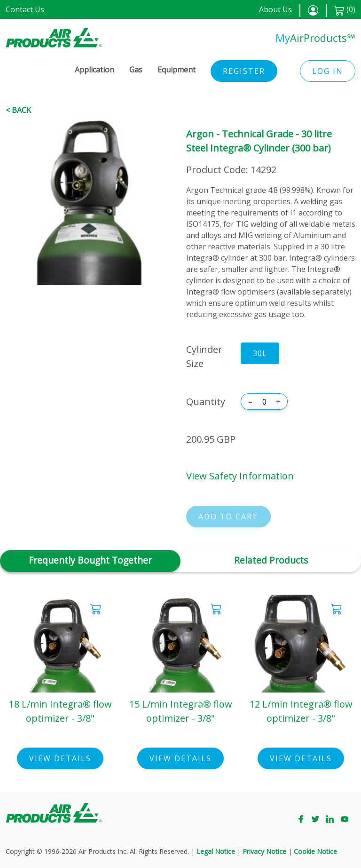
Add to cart (228, 517)
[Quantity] (264, 402)
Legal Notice (216, 851)
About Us (275, 9)
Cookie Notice (315, 851)
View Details (60, 758)
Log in (328, 71)
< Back (18, 110)
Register (244, 71)
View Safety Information (240, 476)
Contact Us (25, 9)
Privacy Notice (264, 851)
